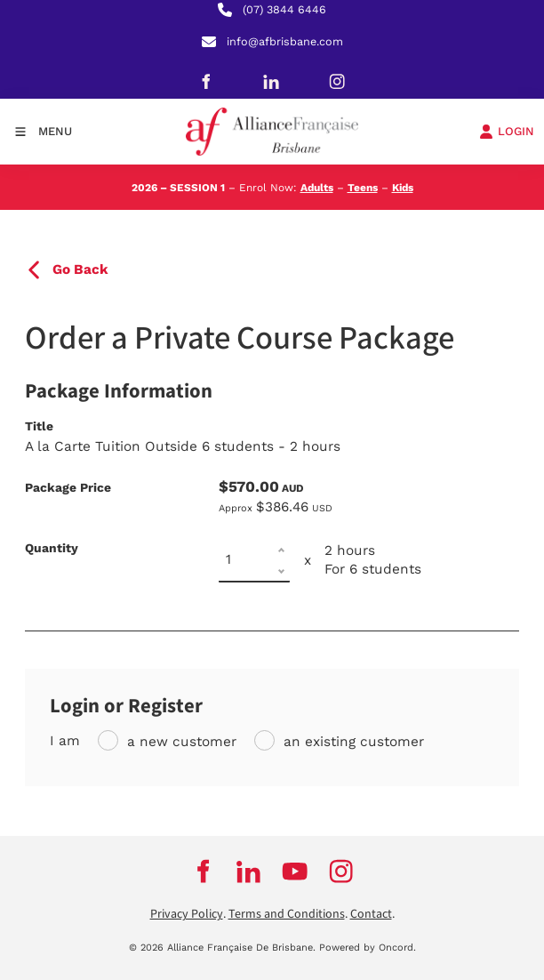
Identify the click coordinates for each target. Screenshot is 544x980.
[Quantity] (254, 560)
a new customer (182, 742)
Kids (403, 188)
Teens (363, 188)
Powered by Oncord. (368, 948)
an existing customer (354, 742)
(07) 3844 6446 (284, 9)
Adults (317, 188)
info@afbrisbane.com (285, 41)
